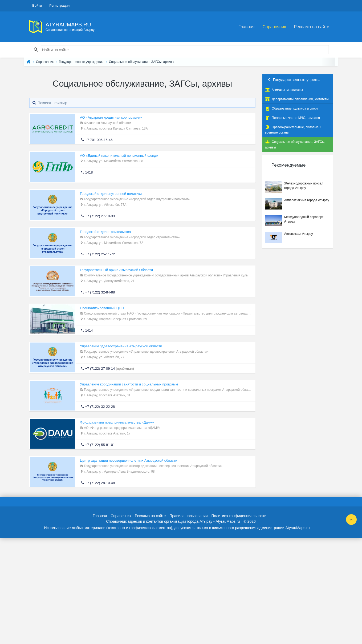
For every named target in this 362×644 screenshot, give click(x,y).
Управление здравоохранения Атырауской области (121, 346)
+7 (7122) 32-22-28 (100, 407)
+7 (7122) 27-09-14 (100, 369)
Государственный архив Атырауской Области (116, 270)
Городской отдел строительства (105, 232)
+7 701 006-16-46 (99, 140)
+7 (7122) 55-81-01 (100, 445)
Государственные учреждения (298, 80)
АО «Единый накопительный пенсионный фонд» (119, 156)
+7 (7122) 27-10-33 (100, 216)
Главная (247, 27)
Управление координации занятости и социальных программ (129, 384)
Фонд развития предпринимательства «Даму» (117, 422)
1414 (89, 330)
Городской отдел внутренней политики (111, 194)
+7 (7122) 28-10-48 (100, 483)
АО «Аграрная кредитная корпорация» (111, 117)
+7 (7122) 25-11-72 (100, 254)
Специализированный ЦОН (102, 308)
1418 (89, 172)
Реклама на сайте (312, 27)
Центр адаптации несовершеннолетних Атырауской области (129, 460)
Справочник (274, 27)
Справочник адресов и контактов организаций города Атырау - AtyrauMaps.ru (173, 521)
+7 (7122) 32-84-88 (100, 292)
